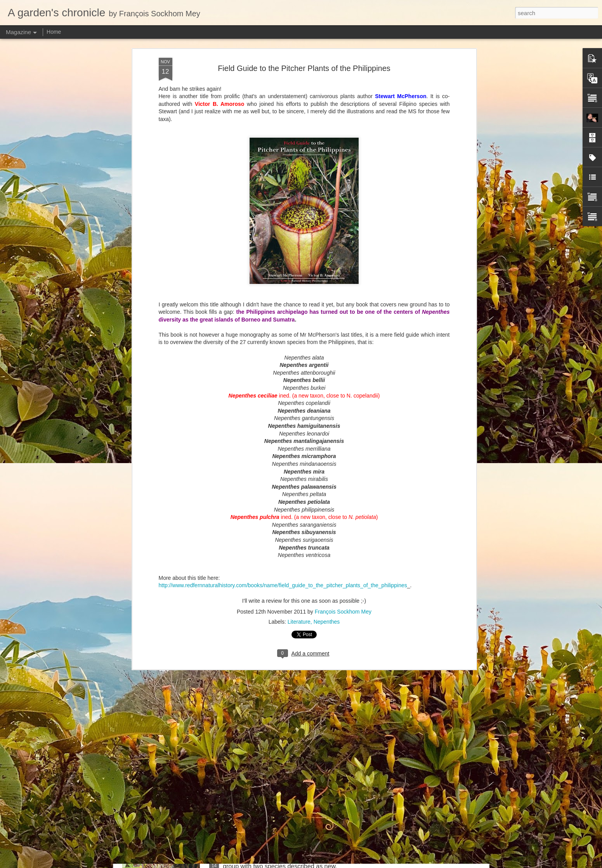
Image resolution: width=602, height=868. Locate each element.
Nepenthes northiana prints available (273, 595)
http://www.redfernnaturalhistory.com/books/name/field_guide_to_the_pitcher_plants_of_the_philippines (283, 339)
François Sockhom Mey (343, 365)
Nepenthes (327, 375)
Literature (299, 375)
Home (54, 32)
